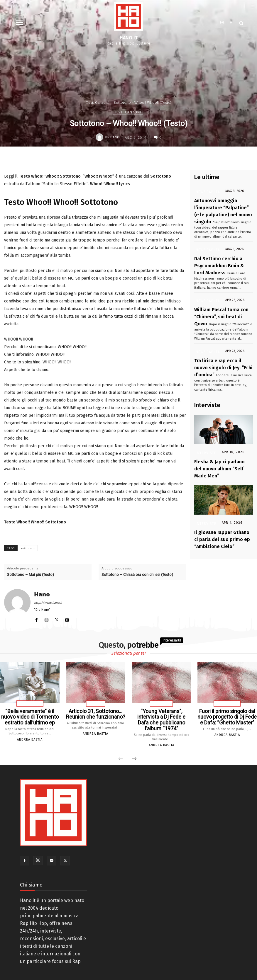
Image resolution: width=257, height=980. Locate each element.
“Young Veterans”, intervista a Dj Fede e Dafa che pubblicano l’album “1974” (161, 716)
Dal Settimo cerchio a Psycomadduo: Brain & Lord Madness (219, 256)
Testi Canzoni (97, 103)
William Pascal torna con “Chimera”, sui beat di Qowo (217, 301)
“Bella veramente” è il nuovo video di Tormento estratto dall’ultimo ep (30, 716)
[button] (241, 23)
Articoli (96, 704)
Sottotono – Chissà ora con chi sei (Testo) (137, 575)
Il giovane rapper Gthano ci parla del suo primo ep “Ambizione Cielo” (219, 503)
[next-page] (134, 750)
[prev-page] (121, 750)
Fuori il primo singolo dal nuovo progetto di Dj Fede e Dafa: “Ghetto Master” (227, 716)
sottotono (28, 548)
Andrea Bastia (30, 737)
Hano (115, 137)
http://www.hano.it (48, 603)
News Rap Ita (205, 192)
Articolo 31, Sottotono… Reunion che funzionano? (96, 713)
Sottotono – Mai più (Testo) (31, 575)
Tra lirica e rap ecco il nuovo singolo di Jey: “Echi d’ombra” (220, 347)
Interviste (205, 430)
